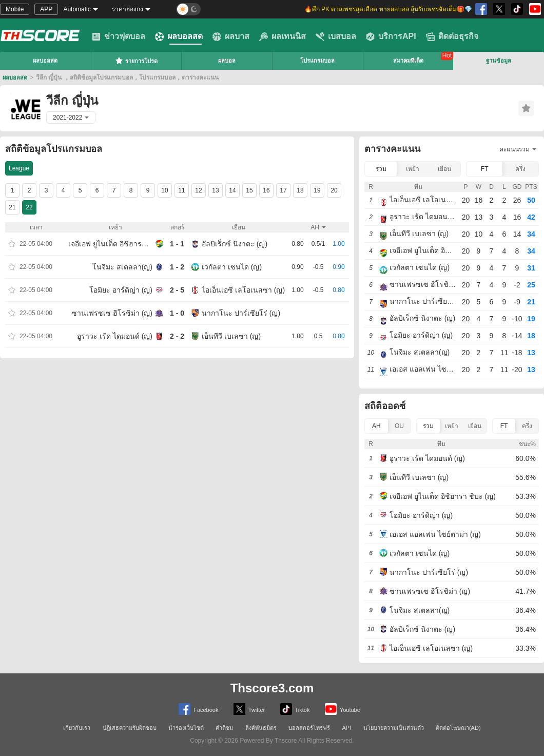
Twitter (249, 709)
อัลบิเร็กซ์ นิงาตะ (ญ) (235, 244)
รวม (381, 169)
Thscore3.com (272, 688)
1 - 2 (177, 267)
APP (46, 9)
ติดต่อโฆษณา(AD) (458, 728)
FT (485, 169)
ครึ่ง (520, 169)
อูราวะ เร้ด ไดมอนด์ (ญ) (115, 336)
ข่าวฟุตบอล (119, 36)
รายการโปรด (136, 61)
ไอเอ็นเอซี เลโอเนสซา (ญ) (243, 290)
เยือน (444, 169)
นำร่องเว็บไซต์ (186, 728)
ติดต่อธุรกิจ (452, 36)
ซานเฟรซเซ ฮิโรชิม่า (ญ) (112, 313)
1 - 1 (177, 244)
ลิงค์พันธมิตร (261, 728)
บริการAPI (391, 36)
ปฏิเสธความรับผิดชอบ (130, 728)
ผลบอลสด (179, 36)
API (347, 728)
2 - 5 (177, 290)
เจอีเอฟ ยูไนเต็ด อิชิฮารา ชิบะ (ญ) (110, 244)
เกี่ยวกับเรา (77, 728)
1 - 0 (177, 313)
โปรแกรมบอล (317, 61)
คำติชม (224, 728)
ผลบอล (227, 61)
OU (399, 426)
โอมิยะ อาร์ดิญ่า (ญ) (121, 290)
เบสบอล (336, 36)
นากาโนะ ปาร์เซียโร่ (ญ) (241, 313)
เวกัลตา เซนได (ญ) (232, 267)
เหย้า (413, 169)
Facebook (198, 709)
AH (376, 426)
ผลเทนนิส (283, 36)
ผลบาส (231, 36)
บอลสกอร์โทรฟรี (309, 728)
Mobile (15, 9)
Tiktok (295, 709)
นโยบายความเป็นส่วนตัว (394, 728)
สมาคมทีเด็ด (408, 61)
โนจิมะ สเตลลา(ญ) (122, 267)
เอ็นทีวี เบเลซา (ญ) (231, 336)
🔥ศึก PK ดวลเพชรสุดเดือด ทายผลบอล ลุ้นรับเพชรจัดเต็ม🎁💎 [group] (388, 9)
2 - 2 (177, 336)
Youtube (343, 709)
